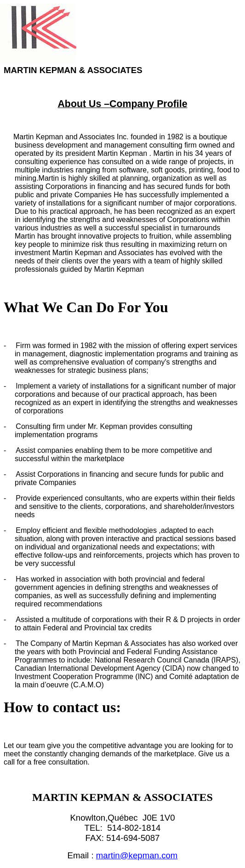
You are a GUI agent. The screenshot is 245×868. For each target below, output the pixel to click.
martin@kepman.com (137, 855)
